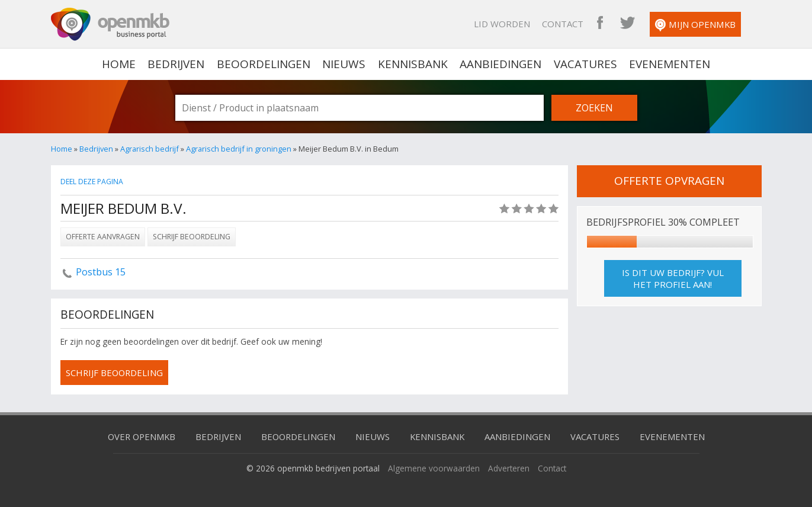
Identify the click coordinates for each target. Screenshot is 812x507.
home (120, 64)
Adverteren (509, 468)
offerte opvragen (669, 181)
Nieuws (344, 64)
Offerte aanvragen (103, 237)
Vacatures (585, 64)
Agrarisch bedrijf (150, 149)
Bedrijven (177, 64)
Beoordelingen (264, 64)
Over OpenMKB (139, 437)
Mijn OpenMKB (705, 25)
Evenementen (669, 64)
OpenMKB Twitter (637, 24)
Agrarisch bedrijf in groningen (239, 149)
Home (62, 149)
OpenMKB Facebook (609, 24)
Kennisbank (413, 64)
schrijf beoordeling (115, 373)
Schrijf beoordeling (192, 237)
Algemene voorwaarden (434, 468)
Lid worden (511, 24)
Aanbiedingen (500, 64)
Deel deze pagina (93, 182)
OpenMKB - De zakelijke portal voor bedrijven (110, 24)
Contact (572, 24)
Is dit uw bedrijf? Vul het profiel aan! (673, 278)
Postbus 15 (101, 272)
